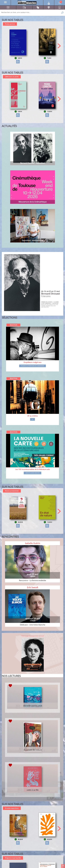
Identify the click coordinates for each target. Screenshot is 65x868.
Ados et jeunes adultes (33, 473)
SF (33, 419)
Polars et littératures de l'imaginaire (32, 366)
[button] (59, 46)
